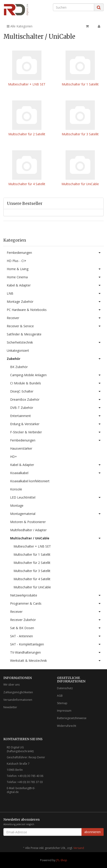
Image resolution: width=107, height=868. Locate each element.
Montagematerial (57, 514)
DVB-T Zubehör (57, 408)
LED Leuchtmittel (57, 497)
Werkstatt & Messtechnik (57, 661)
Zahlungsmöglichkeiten (18, 692)
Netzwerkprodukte (57, 595)
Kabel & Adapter (55, 285)
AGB (60, 696)
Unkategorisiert (18, 350)
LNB (55, 293)
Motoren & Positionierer (28, 522)
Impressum (64, 711)
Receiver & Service (55, 326)
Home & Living (55, 269)
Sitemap (62, 703)
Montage (17, 506)
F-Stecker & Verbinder (57, 432)
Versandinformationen (18, 700)
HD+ (14, 457)
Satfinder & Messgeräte (24, 334)
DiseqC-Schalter (57, 391)
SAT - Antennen (57, 636)
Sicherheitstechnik (55, 342)
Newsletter (10, 707)
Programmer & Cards (57, 604)
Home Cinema (55, 277)
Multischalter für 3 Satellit (80, 134)
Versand (79, 848)
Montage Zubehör (55, 302)
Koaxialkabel (57, 473)
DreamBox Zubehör (57, 400)
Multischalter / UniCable (57, 538)
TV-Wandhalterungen (57, 652)
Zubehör (55, 359)
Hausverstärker (21, 448)
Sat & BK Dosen (57, 628)
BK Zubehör (19, 367)
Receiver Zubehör (57, 620)
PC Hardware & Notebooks (55, 310)
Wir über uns (11, 685)
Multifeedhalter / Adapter (28, 530)
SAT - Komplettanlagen (57, 644)
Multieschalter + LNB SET (27, 84)
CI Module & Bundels (57, 383)
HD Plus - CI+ (17, 261)
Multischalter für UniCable (80, 184)
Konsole (16, 489)
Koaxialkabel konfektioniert (30, 481)
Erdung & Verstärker (57, 424)
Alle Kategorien (20, 26)
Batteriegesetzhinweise (72, 718)
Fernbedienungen (55, 253)
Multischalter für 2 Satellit (27, 134)
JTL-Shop (62, 860)
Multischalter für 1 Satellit (80, 84)
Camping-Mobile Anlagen (57, 375)
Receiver (55, 318)
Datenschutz (65, 688)
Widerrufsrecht (67, 726)
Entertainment (57, 416)
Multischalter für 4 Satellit (27, 184)
